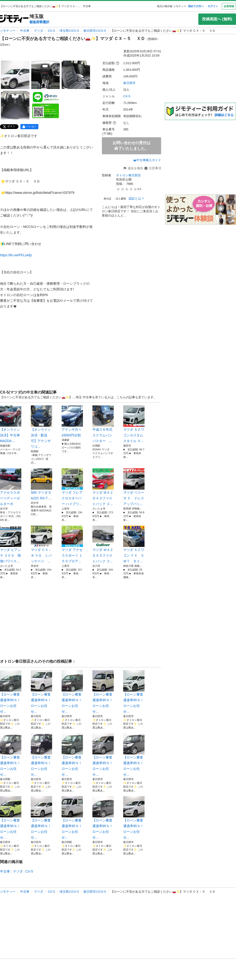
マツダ (39, 31)
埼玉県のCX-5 (69, 31)
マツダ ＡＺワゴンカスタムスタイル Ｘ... (134, 424)
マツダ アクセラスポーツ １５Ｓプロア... (72, 544)
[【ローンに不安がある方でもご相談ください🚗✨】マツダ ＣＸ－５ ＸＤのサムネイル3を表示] (76, 75)
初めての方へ (196, 6)
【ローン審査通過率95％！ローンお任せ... (11, 692)
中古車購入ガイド (147, 160)
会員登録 (229, 6)
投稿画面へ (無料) (217, 19)
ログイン (213, 6)
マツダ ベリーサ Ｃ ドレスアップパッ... (134, 487)
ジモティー (8, 31)
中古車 (25, 31)
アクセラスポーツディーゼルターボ (11, 487)
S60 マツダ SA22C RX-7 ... (41, 484)
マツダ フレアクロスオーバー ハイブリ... (72, 487)
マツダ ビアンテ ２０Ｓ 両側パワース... (11, 544)
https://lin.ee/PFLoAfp (16, 255)
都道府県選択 (39, 22)
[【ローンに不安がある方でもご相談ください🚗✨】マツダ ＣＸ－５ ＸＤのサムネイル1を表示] (15, 75)
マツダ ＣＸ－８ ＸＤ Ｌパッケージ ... (41, 544)
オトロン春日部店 (128, 175)
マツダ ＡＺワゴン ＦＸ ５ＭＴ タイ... (134, 544)
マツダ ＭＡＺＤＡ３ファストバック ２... (103, 487)
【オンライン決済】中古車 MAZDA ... (11, 424)
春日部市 (129, 83)
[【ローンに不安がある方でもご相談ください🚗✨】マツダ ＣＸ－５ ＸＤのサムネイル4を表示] (15, 105)
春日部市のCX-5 (95, 31)
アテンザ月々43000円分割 (72, 421)
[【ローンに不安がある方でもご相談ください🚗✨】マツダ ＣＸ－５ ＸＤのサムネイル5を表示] (45, 105)
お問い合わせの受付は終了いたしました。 (132, 146)
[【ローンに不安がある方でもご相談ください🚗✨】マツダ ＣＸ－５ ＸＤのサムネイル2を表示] (45, 75)
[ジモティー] (14, 19)
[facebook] (29, 127)
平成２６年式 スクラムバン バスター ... (103, 424)
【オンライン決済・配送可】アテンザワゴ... (41, 427)
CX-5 (51, 31)
